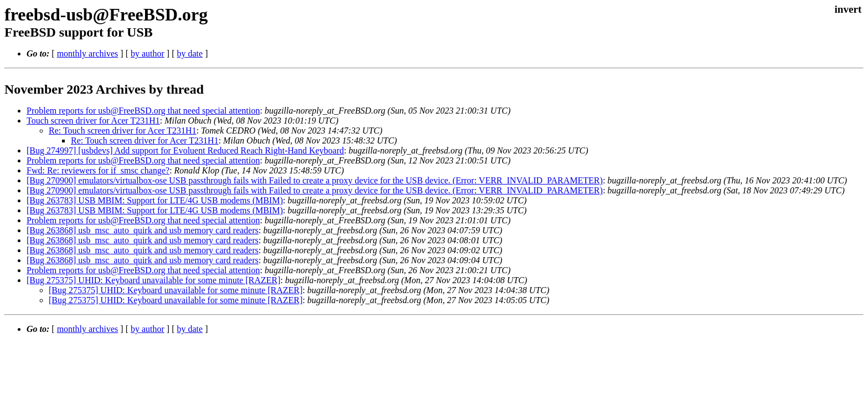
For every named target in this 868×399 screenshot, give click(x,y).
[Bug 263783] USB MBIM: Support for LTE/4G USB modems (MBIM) (155, 200)
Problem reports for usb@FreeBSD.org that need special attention (143, 111)
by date (190, 53)
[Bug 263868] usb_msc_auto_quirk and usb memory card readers (143, 230)
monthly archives (88, 53)
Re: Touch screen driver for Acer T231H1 (123, 131)
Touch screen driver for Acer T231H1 (93, 121)
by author (148, 53)
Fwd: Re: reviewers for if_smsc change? (98, 170)
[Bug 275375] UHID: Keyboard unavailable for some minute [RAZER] (154, 280)
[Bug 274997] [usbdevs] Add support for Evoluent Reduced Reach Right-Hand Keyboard (185, 150)
